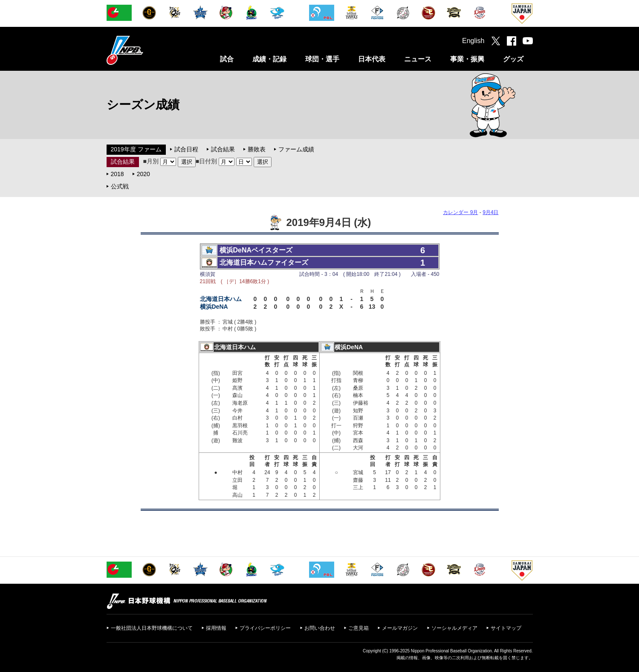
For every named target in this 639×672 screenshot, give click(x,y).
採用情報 (216, 628)
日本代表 (372, 59)
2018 (117, 174)
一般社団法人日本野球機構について (152, 628)
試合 (227, 59)
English (473, 41)
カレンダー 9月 (460, 212)
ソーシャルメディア (454, 628)
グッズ (513, 59)
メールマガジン (400, 628)
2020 (143, 174)
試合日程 (186, 149)
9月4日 (490, 212)
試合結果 (223, 149)
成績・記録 (269, 59)
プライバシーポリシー (265, 628)
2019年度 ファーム (136, 149)
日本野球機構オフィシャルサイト (146, 50)
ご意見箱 (359, 628)
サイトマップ (506, 628)
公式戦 (120, 186)
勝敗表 (257, 149)
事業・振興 (467, 59)
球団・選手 (322, 59)
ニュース (418, 59)
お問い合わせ (320, 628)
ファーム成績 (296, 149)
